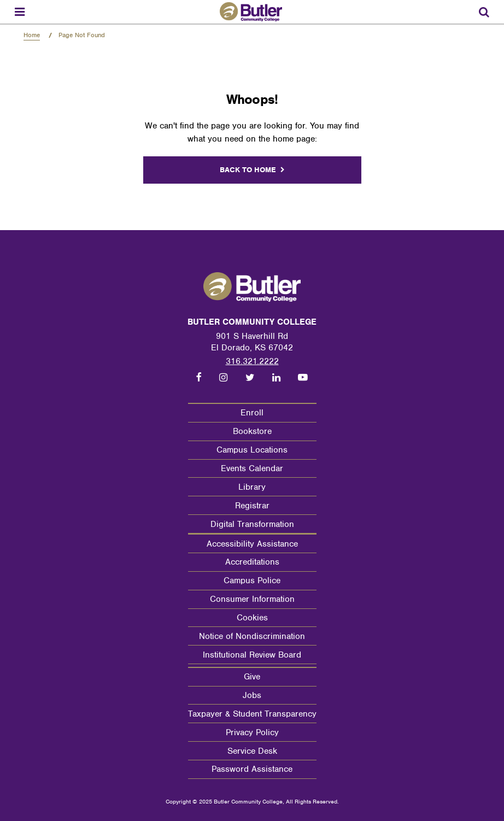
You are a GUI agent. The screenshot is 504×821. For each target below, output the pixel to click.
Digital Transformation (252, 524)
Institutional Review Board (252, 655)
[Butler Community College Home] (253, 12)
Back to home (248, 170)
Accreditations (252, 562)
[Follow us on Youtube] (303, 378)
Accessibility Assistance (252, 544)
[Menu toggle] (19, 12)
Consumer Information (252, 599)
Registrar (252, 506)
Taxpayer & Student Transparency (252, 714)
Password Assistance (252, 769)
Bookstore (252, 431)
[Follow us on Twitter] (250, 378)
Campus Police (252, 580)
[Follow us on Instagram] (223, 378)
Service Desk (252, 751)
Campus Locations (252, 450)
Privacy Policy (252, 732)
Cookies (252, 618)
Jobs (252, 695)
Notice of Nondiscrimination (252, 636)
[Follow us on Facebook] (199, 378)
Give (252, 677)
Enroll (252, 413)
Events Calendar (252, 468)
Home (32, 35)
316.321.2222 (252, 361)
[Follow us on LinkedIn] (276, 378)
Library (252, 487)
